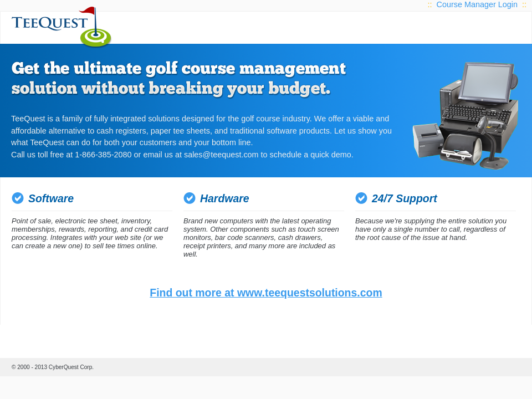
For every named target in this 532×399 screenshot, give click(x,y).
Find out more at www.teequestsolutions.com (266, 293)
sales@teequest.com (221, 155)
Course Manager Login (477, 4)
